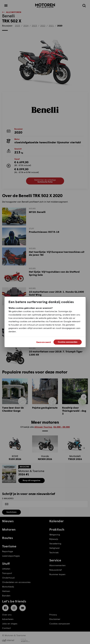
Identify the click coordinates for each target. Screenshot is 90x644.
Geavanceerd (43, 342)
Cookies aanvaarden (68, 342)
